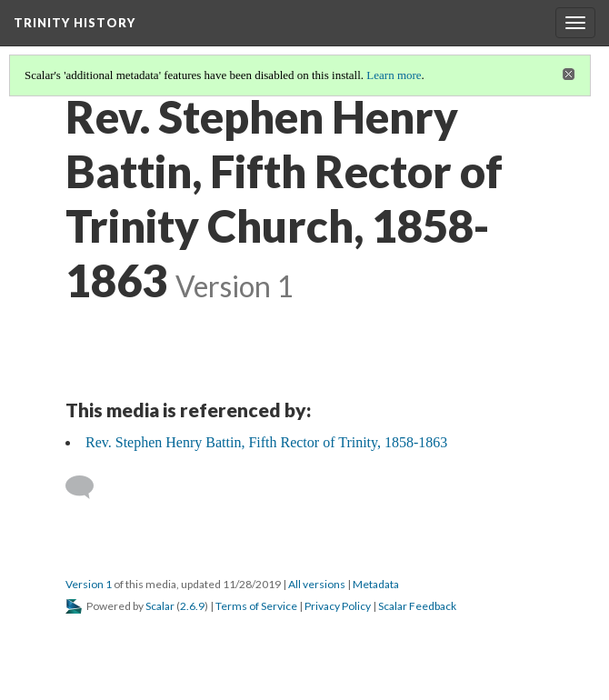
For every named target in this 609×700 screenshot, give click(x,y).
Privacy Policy (338, 606)
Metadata (376, 584)
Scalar (160, 606)
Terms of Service (256, 606)
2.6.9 (192, 606)
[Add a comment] (88, 487)
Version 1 (89, 584)
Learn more (394, 75)
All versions (317, 584)
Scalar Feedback (417, 606)
